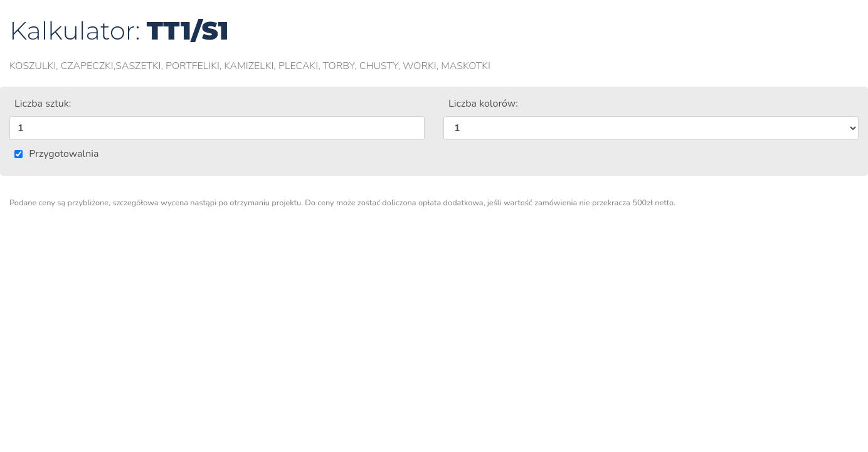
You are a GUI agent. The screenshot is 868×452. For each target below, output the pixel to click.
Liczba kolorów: (483, 104)
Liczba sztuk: (43, 104)
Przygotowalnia (64, 154)
